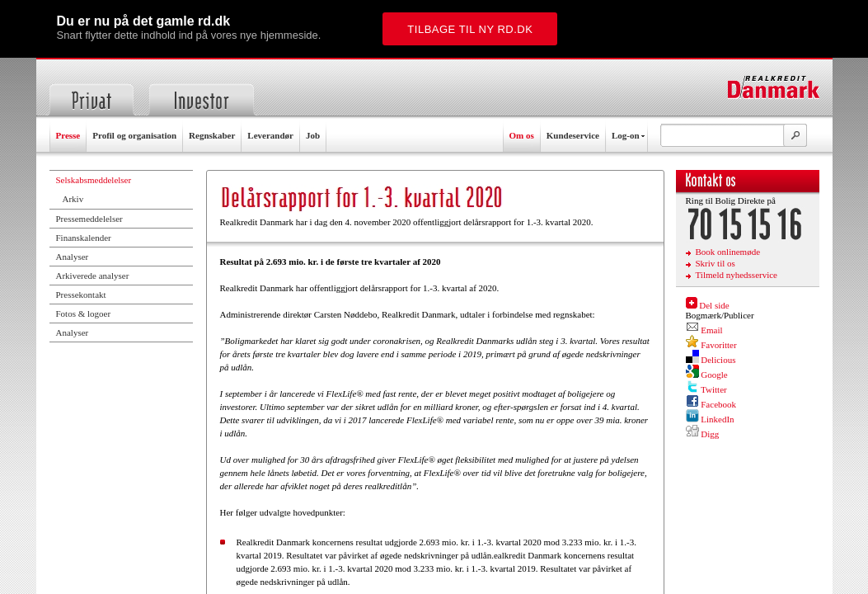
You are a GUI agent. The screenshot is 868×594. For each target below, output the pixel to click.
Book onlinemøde (728, 252)
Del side (714, 305)
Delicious (718, 360)
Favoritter (718, 345)
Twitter (714, 389)
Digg (710, 434)
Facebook (718, 404)
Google (714, 375)
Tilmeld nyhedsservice (737, 275)
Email (711, 330)
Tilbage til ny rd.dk (470, 29)
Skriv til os (716, 263)
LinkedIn (717, 419)
